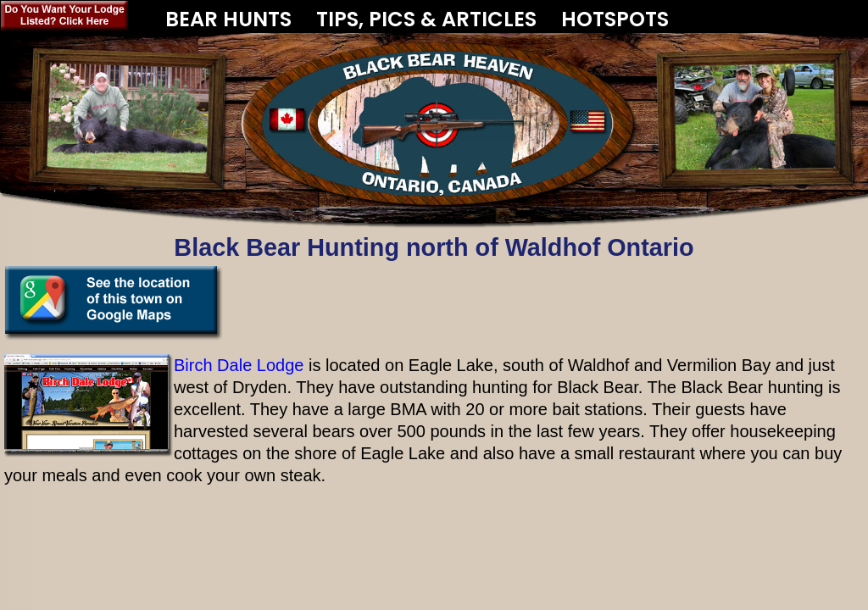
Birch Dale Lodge (239, 365)
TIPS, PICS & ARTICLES (426, 19)
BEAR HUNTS (228, 13)
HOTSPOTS (615, 19)
